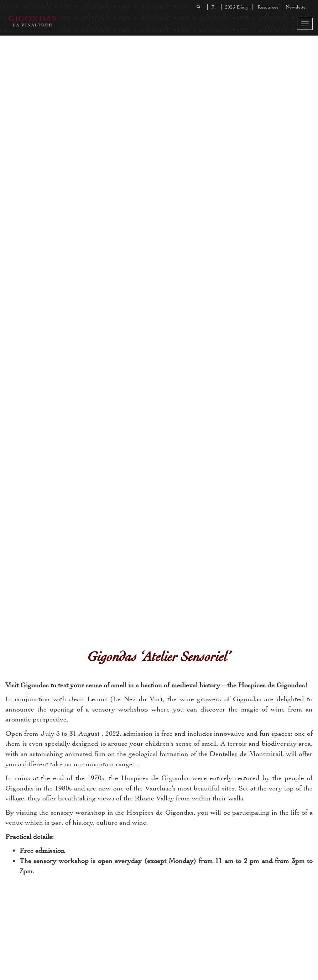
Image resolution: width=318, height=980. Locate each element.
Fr (214, 7)
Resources (268, 7)
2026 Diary (237, 7)
